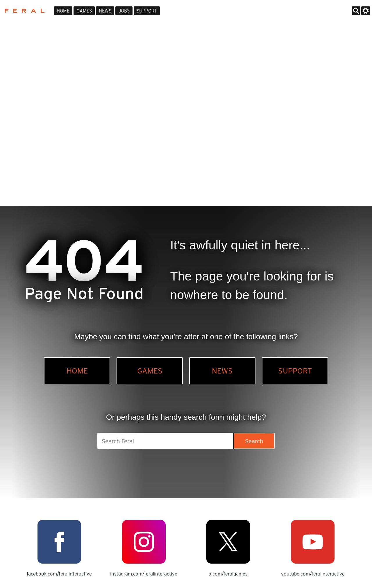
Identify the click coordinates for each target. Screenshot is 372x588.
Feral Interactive (23, 11)
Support (147, 11)
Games (84, 11)
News (105, 11)
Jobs (124, 11)
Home (63, 11)
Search (254, 441)
